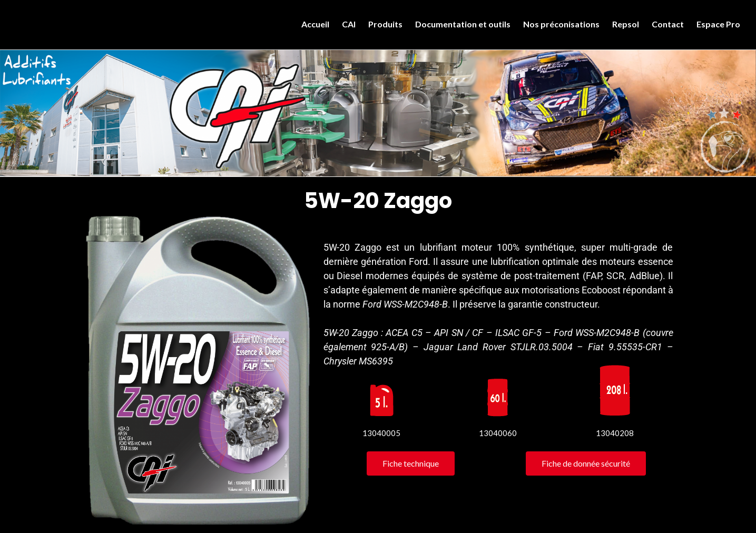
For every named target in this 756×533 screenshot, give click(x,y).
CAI (349, 24)
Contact (668, 24)
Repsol (626, 24)
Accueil (315, 24)
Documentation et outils (463, 24)
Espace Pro (718, 24)
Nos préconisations (561, 24)
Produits (385, 24)
